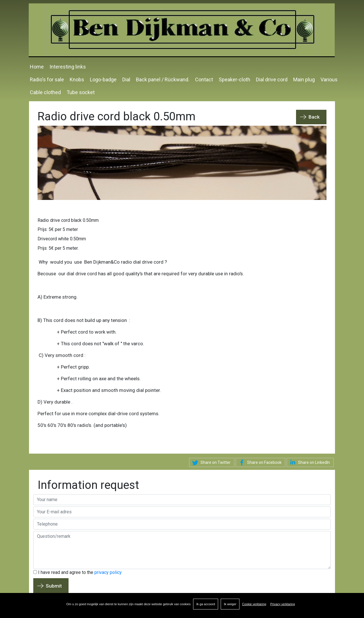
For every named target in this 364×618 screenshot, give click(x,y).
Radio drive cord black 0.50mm (68, 220)
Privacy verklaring (283, 604)
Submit (54, 586)
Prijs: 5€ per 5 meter (58, 229)
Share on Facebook (259, 463)
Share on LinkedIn (309, 462)
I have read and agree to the (77, 572)
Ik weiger (230, 604)
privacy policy (108, 572)
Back (314, 117)
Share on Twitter (211, 463)
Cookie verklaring (254, 604)
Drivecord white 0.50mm (62, 238)
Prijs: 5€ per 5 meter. (58, 248)
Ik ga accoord (206, 604)
